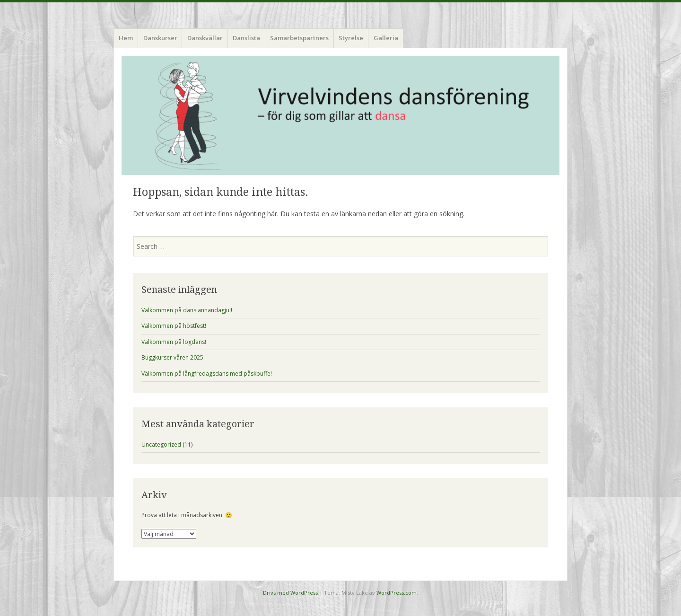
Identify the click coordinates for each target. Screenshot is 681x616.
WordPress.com (397, 593)
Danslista (246, 38)
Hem (126, 38)
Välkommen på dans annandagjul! (187, 310)
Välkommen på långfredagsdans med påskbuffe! (207, 374)
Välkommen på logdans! (174, 342)
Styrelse (351, 38)
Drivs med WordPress (290, 593)
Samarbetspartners (299, 38)
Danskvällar (205, 38)
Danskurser (160, 38)
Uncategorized (161, 444)
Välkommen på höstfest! (174, 326)
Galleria (386, 38)
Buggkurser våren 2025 (172, 357)
